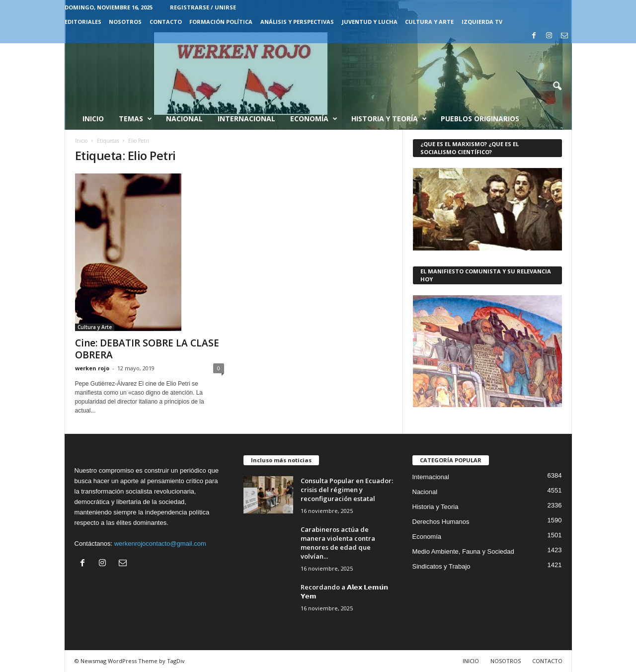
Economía (314, 119)
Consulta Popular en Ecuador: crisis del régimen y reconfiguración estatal (347, 490)
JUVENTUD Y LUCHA (370, 22)
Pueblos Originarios (480, 119)
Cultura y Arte (95, 327)
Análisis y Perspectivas (297, 22)
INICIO (471, 661)
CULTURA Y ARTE (429, 22)
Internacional (246, 119)
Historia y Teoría (389, 119)
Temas (135, 119)
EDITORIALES (83, 22)
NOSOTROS (125, 22)
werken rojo (92, 368)
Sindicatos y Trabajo (441, 566)
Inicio (93, 119)
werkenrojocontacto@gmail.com (160, 544)
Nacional (184, 119)
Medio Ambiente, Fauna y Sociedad (463, 551)
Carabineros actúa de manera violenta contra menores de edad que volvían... (338, 543)
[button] (557, 86)
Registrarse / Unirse (203, 7)
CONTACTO (166, 22)
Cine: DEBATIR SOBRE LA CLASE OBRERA (147, 349)
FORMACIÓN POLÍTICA (221, 22)
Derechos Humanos (441, 522)
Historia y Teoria (436, 507)
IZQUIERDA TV (482, 22)
